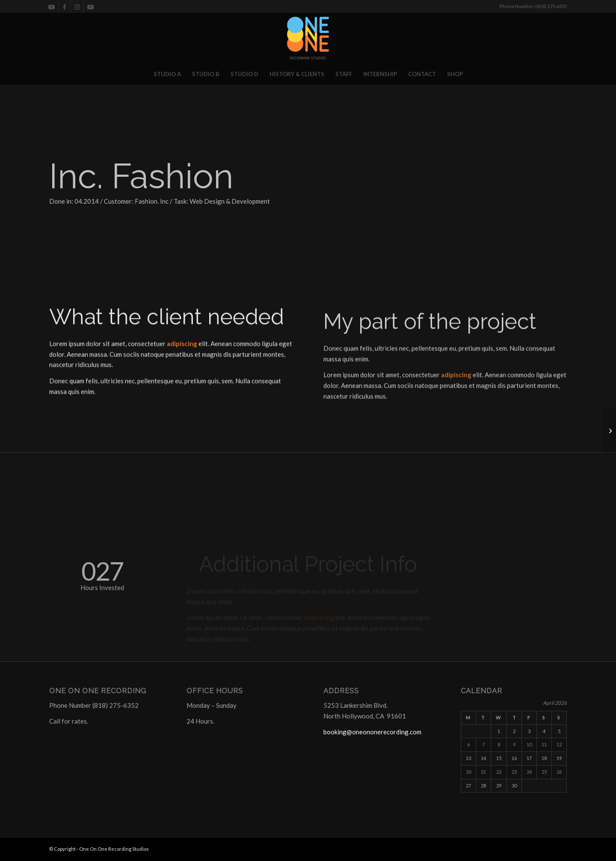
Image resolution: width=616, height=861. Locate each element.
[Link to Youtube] (52, 6)
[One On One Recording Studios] (308, 38)
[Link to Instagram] (77, 6)
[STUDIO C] (609, 430)
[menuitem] (167, 74)
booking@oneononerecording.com (372, 732)
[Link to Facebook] (64, 6)
